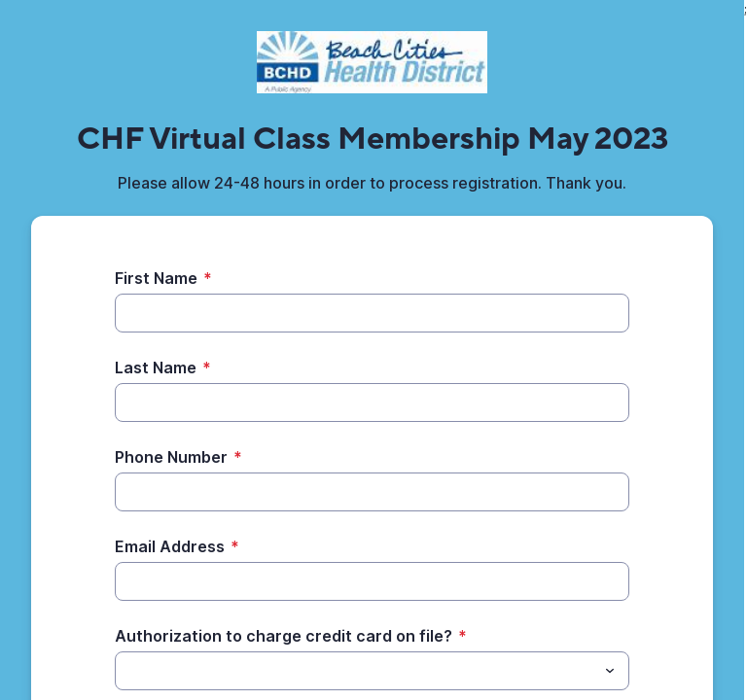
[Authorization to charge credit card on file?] (356, 671)
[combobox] (372, 671)
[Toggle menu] (610, 671)
